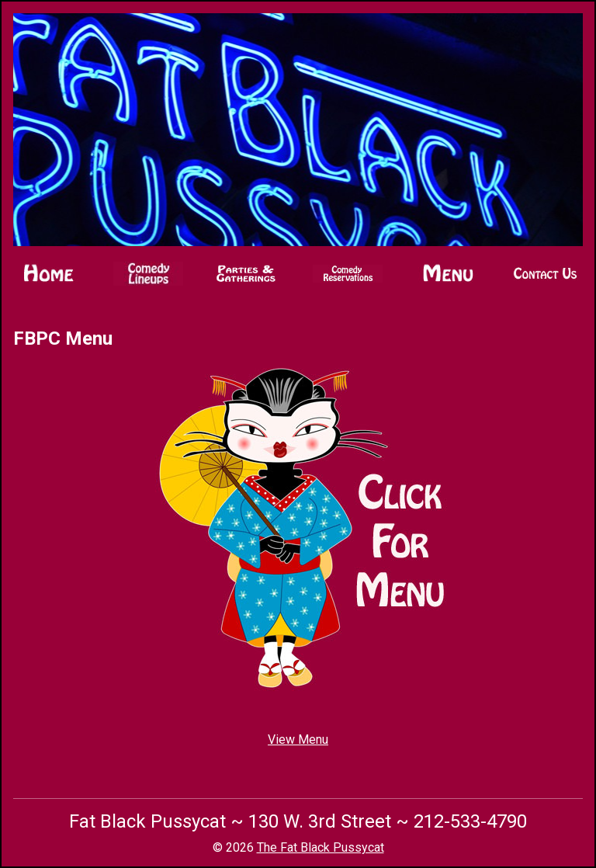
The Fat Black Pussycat (321, 847)
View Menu (298, 740)
